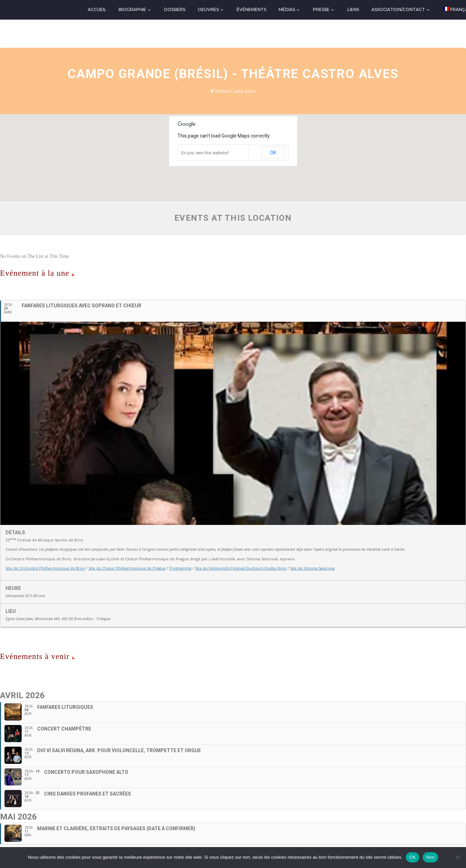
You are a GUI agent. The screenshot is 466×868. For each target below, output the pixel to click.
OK (273, 153)
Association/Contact (398, 9)
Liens (353, 9)
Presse (321, 9)
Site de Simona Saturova (312, 568)
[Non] (457, 857)
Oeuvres (208, 9)
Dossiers (175, 9)
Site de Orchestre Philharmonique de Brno (45, 568)
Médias (287, 9)
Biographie (132, 9)
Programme (180, 568)
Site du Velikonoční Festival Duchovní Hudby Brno (241, 568)
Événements (251, 9)
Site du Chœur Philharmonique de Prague (127, 568)
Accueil (97, 9)
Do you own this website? (205, 153)
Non (430, 857)
